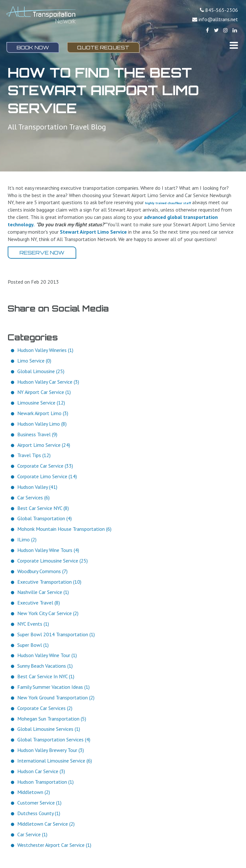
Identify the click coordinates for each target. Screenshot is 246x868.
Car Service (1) (32, 834)
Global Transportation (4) (45, 518)
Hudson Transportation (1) (45, 782)
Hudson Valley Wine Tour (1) (47, 655)
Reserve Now (42, 253)
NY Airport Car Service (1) (44, 392)
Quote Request (103, 47)
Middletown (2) (34, 792)
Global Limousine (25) (41, 371)
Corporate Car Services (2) (45, 708)
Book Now (33, 47)
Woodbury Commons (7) (42, 571)
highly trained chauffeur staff (168, 203)
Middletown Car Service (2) (46, 824)
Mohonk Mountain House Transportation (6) (64, 529)
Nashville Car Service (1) (43, 592)
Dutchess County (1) (39, 813)
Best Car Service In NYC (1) (46, 676)
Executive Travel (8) (39, 603)
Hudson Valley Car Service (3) (48, 382)
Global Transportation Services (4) (54, 739)
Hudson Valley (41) (37, 487)
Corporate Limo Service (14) (47, 476)
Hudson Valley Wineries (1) (45, 350)
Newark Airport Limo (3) (43, 413)
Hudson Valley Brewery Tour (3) (51, 750)
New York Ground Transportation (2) (56, 697)
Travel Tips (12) (34, 455)
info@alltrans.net (218, 19)
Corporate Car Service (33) (45, 466)
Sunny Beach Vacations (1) (45, 666)
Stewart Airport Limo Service (93, 232)
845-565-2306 (222, 10)
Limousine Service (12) (41, 403)
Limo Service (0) (34, 361)
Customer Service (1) (39, 803)
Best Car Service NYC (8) (43, 508)
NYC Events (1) (33, 624)
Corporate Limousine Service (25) (53, 561)
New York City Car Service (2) (48, 613)
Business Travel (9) (37, 434)
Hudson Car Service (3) (41, 771)
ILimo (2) (27, 539)
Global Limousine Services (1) (49, 729)
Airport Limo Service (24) (44, 445)
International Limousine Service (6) (55, 761)
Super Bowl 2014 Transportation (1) (56, 634)
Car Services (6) (33, 497)
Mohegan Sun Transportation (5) (52, 719)
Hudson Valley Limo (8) (42, 424)
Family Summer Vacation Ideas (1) (53, 687)
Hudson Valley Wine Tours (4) (48, 550)
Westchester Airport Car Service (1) (54, 845)
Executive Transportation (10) (49, 582)
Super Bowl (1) (33, 645)
